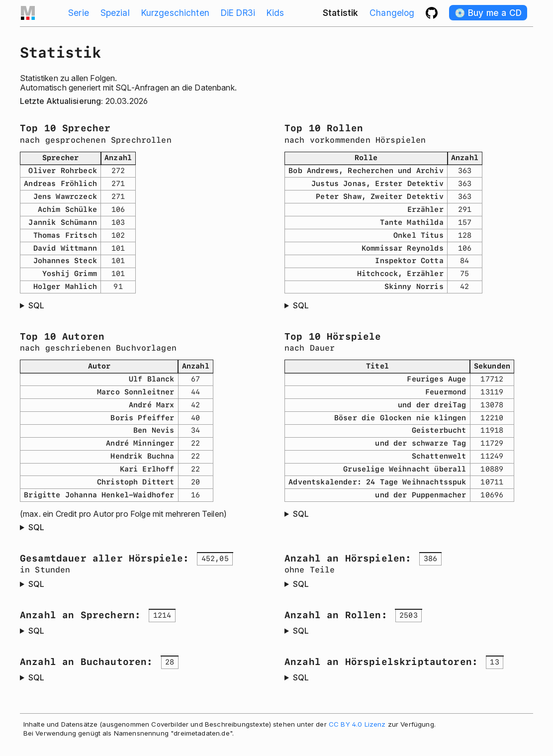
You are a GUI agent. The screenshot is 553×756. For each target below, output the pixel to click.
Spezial (115, 13)
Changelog (392, 13)
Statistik (340, 13)
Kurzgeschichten (175, 13)
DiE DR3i (238, 13)
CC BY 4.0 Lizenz (357, 724)
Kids (276, 13)
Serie (79, 13)
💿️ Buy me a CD (488, 13)
